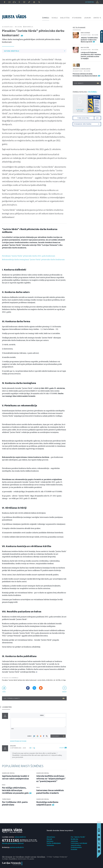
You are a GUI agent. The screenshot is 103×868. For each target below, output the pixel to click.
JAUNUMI (88, 18)
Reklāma (50, 841)
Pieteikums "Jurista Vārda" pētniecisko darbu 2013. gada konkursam (29, 256)
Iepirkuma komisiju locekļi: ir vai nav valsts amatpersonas (16, 777)
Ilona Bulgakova (85, 69)
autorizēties (90, 2)
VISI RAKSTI (87, 83)
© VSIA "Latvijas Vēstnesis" (57, 857)
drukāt (64, 692)
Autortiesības (76, 845)
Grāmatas (50, 845)
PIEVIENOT (56, 736)
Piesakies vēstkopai (87, 124)
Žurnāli (49, 839)
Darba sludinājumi (54, 843)
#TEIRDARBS (77, 18)
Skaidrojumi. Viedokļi (8, 773)
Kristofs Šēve (85, 47)
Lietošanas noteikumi (79, 843)
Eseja (4, 785)
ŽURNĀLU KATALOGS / (85, 92)
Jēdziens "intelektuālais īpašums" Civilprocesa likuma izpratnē (89, 40)
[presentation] (56, 731)
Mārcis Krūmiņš (85, 33)
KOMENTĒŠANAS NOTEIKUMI (18, 741)
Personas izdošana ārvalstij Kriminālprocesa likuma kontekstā (85, 75)
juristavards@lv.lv (17, 847)
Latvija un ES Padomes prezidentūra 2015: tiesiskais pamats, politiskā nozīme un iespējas (91, 55)
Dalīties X (34, 688)
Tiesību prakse (6, 799)
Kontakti (74, 849)
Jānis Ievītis (76, 69)
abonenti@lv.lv (20, 837)
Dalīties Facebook (28, 688)
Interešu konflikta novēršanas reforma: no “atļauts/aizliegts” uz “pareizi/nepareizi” (51, 779)
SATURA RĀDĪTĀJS (35, 51)
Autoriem (74, 841)
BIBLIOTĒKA (65, 18)
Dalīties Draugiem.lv (41, 688)
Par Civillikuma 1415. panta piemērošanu (15, 803)
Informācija (29, 27)
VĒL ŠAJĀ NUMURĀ (79, 27)
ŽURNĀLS (46, 18)
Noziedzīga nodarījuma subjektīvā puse (47, 803)
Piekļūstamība (76, 847)
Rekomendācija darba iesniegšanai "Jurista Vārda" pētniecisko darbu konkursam (33, 260)
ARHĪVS (96, 18)
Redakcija (75, 839)
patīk (4, 692)
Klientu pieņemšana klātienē (13, 843)
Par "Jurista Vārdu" (78, 837)
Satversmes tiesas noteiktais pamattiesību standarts (50, 792)
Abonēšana (51, 837)
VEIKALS (55, 18)
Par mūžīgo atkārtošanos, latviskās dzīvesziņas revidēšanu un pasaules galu (15, 790)
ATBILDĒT (62, 748)
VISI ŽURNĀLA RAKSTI (34, 698)
